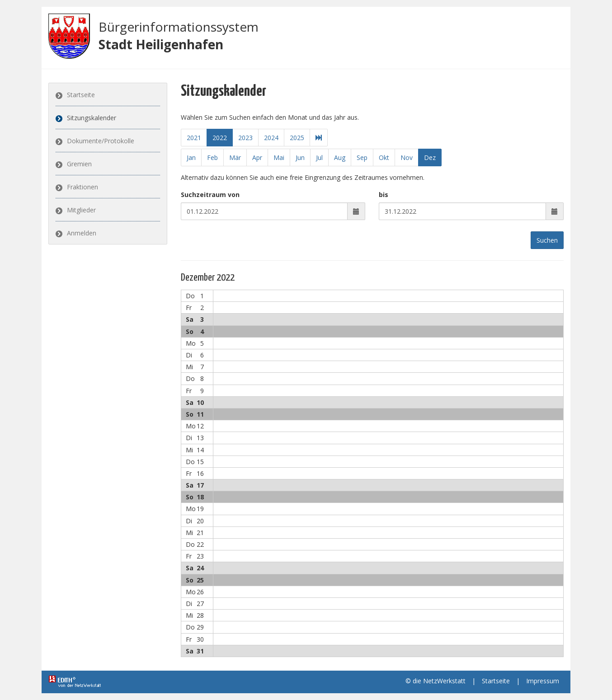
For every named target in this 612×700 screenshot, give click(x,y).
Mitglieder (81, 210)
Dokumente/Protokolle (101, 141)
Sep (362, 157)
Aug (340, 157)
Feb (212, 157)
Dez (430, 157)
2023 (245, 138)
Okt (384, 157)
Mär (235, 157)
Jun (300, 157)
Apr (257, 157)
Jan (191, 157)
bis (384, 195)
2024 (271, 138)
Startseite (81, 95)
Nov (407, 157)
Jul (319, 157)
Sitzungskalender (92, 118)
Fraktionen (82, 187)
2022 (219, 138)
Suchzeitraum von (210, 195)
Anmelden (82, 233)
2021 (193, 138)
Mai (279, 157)
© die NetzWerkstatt (435, 681)
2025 (297, 138)
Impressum (543, 681)
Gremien (79, 164)
